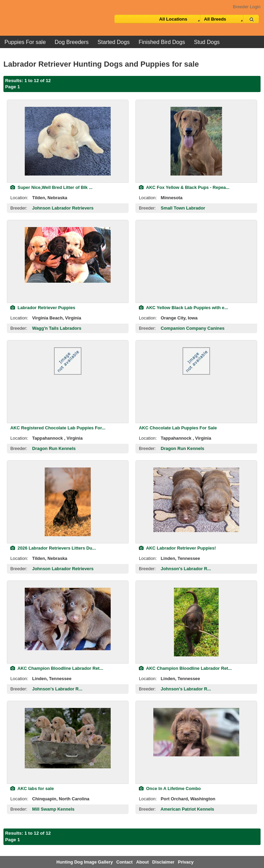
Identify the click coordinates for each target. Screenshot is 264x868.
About (142, 862)
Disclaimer (163, 862)
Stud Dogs (207, 42)
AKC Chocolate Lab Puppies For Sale (178, 428)
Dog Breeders (72, 42)
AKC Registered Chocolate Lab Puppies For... (58, 428)
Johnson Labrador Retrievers (63, 208)
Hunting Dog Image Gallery (85, 862)
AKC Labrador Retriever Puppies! (177, 548)
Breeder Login (247, 7)
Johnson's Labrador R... (186, 569)
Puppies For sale (25, 42)
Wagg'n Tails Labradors (57, 328)
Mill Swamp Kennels (53, 809)
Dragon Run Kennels (54, 448)
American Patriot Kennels (187, 809)
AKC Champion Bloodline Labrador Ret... (57, 668)
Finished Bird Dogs (162, 42)
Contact (124, 862)
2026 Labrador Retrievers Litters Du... (53, 548)
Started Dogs (114, 42)
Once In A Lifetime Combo (170, 788)
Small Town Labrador (183, 208)
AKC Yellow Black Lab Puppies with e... (183, 308)
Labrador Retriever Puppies (43, 308)
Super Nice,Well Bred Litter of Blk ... (51, 187)
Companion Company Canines (193, 328)
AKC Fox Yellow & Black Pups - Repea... (184, 187)
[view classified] (68, 141)
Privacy (186, 862)
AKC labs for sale (32, 788)
